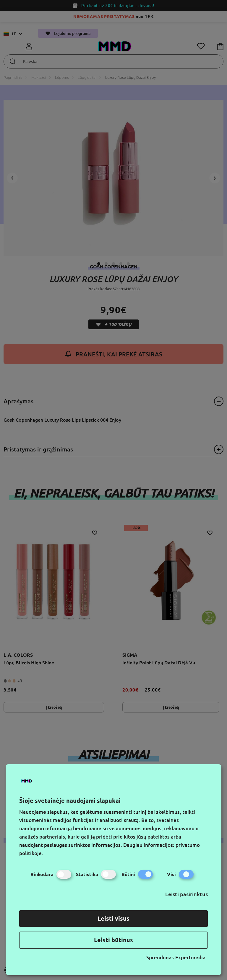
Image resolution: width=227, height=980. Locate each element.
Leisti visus (113, 918)
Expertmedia (190, 957)
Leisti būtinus (113, 940)
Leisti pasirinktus (187, 894)
